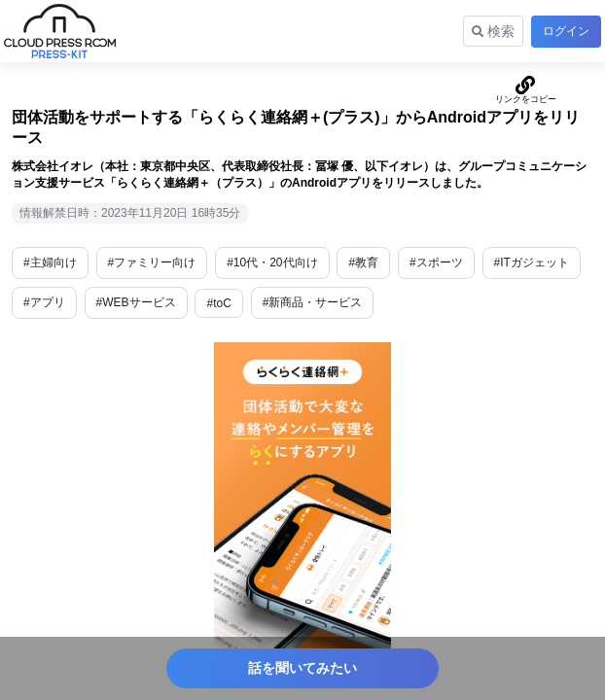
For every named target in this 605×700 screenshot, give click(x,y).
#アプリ (44, 302)
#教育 (363, 262)
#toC (218, 303)
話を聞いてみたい (302, 668)
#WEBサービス (136, 302)
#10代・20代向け (272, 262)
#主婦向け (50, 262)
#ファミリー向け (152, 262)
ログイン (566, 31)
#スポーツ (436, 262)
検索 (493, 31)
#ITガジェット (532, 262)
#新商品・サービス (313, 302)
